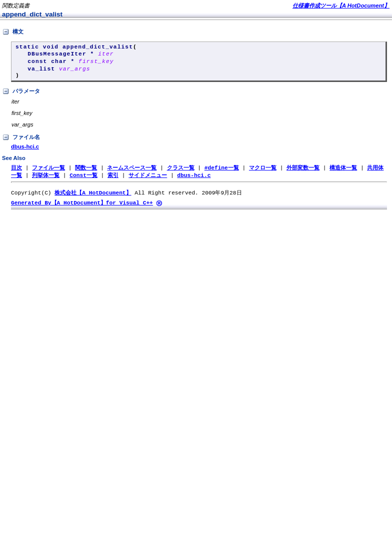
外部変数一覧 (303, 172)
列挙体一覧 (46, 180)
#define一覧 (222, 172)
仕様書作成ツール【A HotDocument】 (341, 5)
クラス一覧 (181, 172)
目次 (16, 172)
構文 (13, 32)
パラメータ (21, 96)
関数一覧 (86, 172)
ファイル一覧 (48, 172)
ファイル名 (21, 142)
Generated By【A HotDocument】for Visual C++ (82, 209)
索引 (113, 180)
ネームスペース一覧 (132, 172)
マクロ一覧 (263, 172)
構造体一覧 (343, 172)
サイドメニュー (148, 180)
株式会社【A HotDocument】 (93, 198)
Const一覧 (83, 180)
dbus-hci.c (25, 151)
